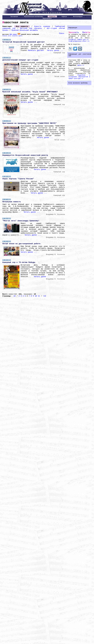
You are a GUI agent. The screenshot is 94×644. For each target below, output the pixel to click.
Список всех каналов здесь (12, 36)
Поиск (62, 33)
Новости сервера (42, 26)
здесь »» (81, 65)
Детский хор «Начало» (31, 28)
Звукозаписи (47, 18)
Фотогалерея (78, 16)
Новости (52, 16)
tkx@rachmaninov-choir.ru (79, 41)
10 (36, 296)
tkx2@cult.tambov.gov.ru (78, 40)
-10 (14, 296)
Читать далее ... (55, 50)
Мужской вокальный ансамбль (25, 30)
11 (39, 296)
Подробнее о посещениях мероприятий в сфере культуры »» (79, 77)
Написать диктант (36, 50)
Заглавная (14, 16)
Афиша (64, 16)
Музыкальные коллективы (34, 16)
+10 (44, 296)
